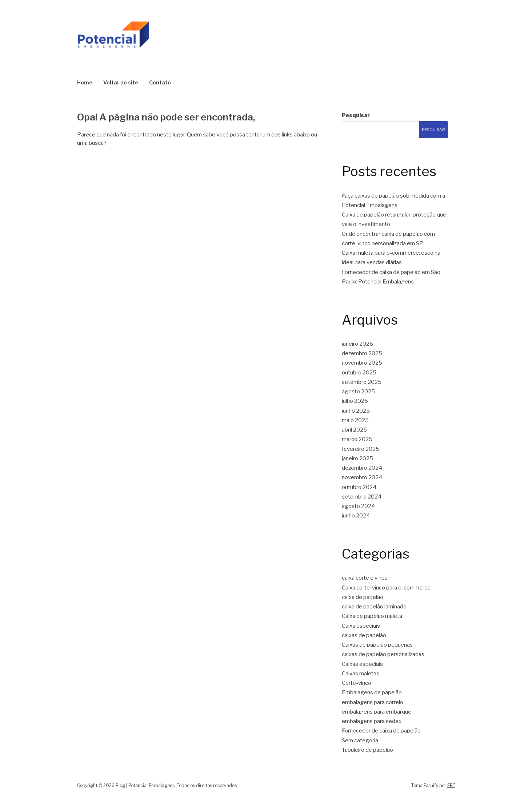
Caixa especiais (361, 626)
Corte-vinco (357, 683)
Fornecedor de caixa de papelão (381, 731)
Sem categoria (360, 741)
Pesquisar (356, 115)
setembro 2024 (362, 497)
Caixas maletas (361, 674)
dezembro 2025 (362, 353)
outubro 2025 (359, 373)
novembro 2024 (362, 477)
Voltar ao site (121, 82)
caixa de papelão (363, 597)
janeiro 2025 (357, 458)
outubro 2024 (359, 487)
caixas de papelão (364, 635)
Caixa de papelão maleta (372, 616)
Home (85, 82)
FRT (451, 785)
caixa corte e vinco (365, 578)
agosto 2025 (358, 392)
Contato (160, 82)
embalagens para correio (373, 702)
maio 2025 (355, 420)
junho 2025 (356, 411)
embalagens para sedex (372, 721)
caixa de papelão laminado (374, 607)
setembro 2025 (362, 382)
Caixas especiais (362, 664)
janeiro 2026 (357, 344)
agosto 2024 (358, 506)
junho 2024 (356, 516)
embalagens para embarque (377, 712)
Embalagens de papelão (372, 692)
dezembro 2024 (362, 468)
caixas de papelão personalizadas (383, 654)
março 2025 (357, 439)
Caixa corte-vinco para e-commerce (386, 588)
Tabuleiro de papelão (367, 750)
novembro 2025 (362, 363)
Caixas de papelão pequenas (377, 645)
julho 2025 (355, 401)
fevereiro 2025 (361, 449)
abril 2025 (354, 430)
